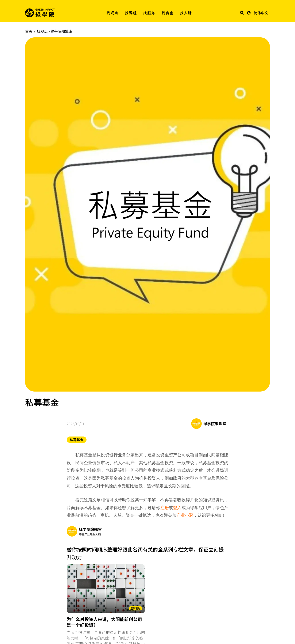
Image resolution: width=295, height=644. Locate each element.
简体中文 (261, 13)
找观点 (113, 13)
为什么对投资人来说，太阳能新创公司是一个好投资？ (104, 622)
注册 (165, 508)
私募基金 (77, 440)
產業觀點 (135, 608)
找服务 (149, 13)
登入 (177, 508)
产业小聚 (185, 515)
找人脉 (186, 13)
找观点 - (55, 31)
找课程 (131, 13)
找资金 (168, 13)
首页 (29, 31)
